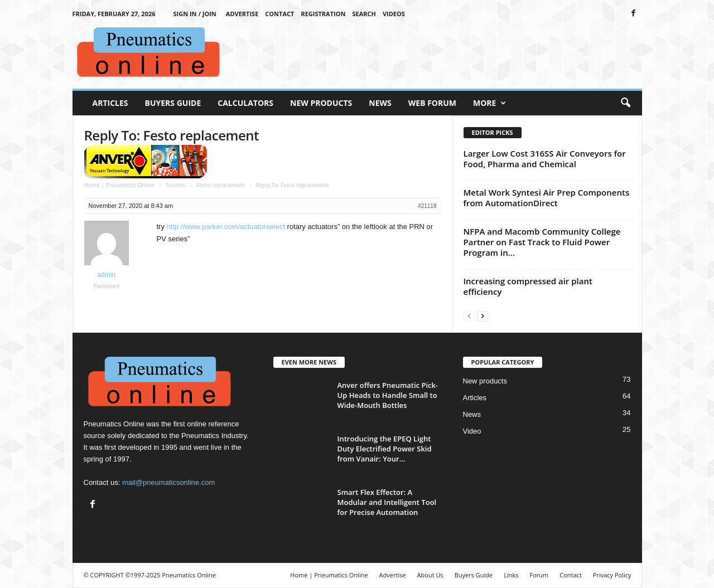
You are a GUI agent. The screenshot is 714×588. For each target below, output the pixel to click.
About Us (430, 575)
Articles (110, 103)
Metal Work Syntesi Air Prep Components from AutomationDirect (547, 198)
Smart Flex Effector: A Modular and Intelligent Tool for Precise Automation (387, 502)
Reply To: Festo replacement (172, 135)
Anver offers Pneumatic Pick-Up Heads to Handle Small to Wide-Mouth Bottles (388, 395)
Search (364, 14)
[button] (625, 103)
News (380, 103)
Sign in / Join (195, 14)
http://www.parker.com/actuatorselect (226, 227)
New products (485, 381)
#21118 (427, 206)
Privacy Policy (612, 575)
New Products (321, 103)
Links (511, 575)
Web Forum (432, 103)
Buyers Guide (173, 103)
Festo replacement (221, 185)
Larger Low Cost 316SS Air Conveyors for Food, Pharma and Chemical (545, 159)
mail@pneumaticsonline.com (168, 482)
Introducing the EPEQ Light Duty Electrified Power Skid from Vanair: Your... (385, 449)
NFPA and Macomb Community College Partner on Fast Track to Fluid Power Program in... (542, 242)
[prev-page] (469, 316)
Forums (175, 185)
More (489, 103)
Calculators (245, 103)
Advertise (242, 14)
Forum (539, 575)
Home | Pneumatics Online (120, 185)
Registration (323, 14)
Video (472, 431)
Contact (279, 14)
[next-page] (483, 316)
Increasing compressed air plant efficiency (528, 286)
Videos (394, 14)
